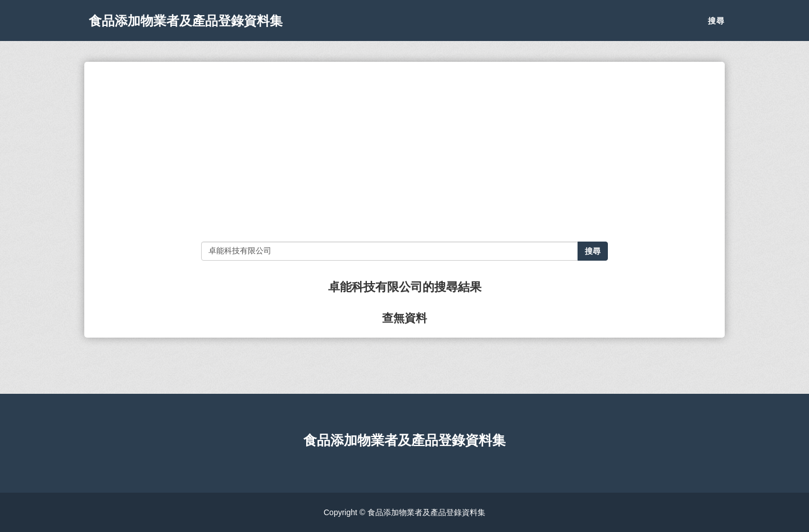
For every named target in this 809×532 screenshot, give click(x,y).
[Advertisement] (404, 152)
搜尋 (716, 28)
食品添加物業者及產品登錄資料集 (202, 28)
